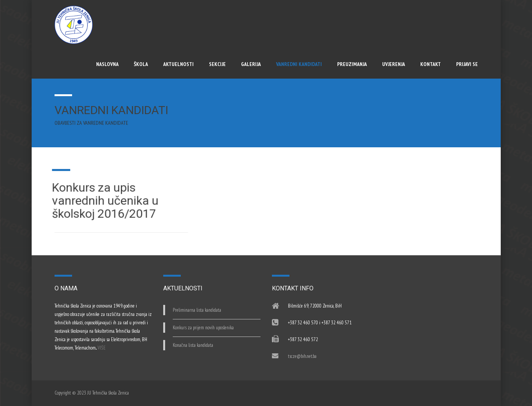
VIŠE (102, 348)
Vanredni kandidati (299, 64)
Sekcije (217, 64)
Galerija (251, 64)
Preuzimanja (352, 64)
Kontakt (431, 64)
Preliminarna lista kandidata (197, 310)
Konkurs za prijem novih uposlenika (203, 328)
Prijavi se (467, 64)
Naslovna (107, 64)
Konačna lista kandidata (193, 345)
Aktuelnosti (178, 64)
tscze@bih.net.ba (302, 356)
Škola (141, 64)
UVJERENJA (394, 64)
